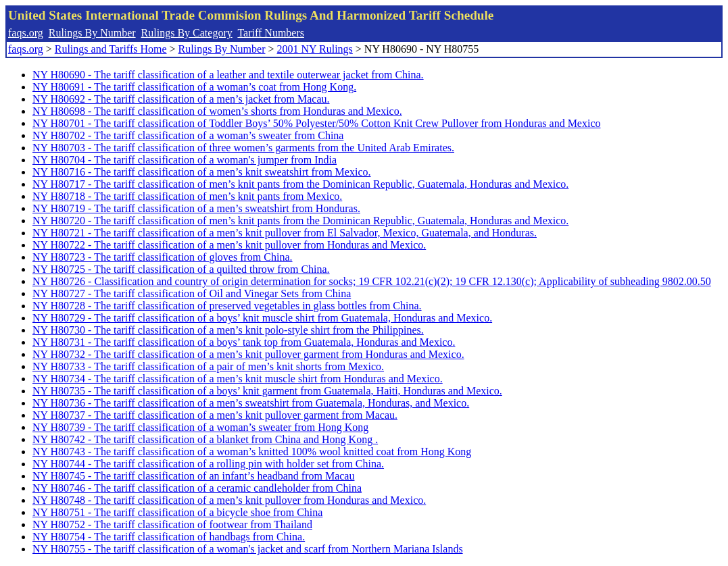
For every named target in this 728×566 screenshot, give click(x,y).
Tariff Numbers (271, 33)
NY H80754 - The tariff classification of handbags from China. (169, 537)
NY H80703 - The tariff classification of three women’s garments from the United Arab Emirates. (243, 148)
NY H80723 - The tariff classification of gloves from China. (163, 257)
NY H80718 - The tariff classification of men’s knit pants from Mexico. (187, 196)
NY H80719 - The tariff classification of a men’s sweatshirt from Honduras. (196, 208)
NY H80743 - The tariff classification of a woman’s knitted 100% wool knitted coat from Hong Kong (252, 452)
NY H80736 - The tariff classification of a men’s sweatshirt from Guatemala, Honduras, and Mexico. (251, 403)
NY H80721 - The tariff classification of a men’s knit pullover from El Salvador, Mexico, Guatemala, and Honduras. (285, 233)
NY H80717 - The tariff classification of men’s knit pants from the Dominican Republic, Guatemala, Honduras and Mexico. (300, 184)
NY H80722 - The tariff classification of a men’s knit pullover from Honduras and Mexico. (229, 245)
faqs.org (26, 33)
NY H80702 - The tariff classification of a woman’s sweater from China (188, 135)
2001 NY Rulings (315, 49)
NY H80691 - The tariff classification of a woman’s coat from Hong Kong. (194, 87)
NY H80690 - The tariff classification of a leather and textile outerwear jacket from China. (228, 75)
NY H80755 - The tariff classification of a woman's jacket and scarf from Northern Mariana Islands (248, 549)
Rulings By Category (187, 33)
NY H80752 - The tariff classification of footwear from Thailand (172, 524)
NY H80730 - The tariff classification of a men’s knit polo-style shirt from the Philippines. (228, 330)
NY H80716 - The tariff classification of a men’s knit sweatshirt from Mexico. (201, 172)
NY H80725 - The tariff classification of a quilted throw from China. (181, 269)
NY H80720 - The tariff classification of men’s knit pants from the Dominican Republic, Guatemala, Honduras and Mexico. (300, 221)
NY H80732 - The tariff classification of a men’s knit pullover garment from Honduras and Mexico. (248, 354)
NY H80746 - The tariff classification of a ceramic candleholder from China (197, 488)
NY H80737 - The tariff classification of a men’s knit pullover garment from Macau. (215, 415)
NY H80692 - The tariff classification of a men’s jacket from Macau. (181, 99)
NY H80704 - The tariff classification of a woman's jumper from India (185, 160)
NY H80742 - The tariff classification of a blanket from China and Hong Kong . (205, 439)
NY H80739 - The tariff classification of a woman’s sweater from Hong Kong (200, 427)
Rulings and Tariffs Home (111, 49)
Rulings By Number (92, 33)
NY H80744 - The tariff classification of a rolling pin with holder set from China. (208, 464)
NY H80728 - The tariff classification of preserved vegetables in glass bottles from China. (227, 306)
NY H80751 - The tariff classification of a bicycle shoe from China (177, 512)
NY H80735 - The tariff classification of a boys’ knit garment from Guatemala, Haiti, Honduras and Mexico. (267, 391)
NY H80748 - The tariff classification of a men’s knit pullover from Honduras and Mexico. (229, 500)
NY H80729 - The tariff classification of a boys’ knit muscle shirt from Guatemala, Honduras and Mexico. (262, 318)
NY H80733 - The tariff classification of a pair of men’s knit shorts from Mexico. (208, 366)
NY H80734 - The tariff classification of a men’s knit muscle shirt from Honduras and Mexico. (238, 379)
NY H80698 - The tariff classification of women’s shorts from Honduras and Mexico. (217, 111)
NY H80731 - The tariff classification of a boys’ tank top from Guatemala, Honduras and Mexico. (244, 342)
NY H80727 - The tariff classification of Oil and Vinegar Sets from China (192, 293)
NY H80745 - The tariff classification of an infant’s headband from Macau (193, 476)
